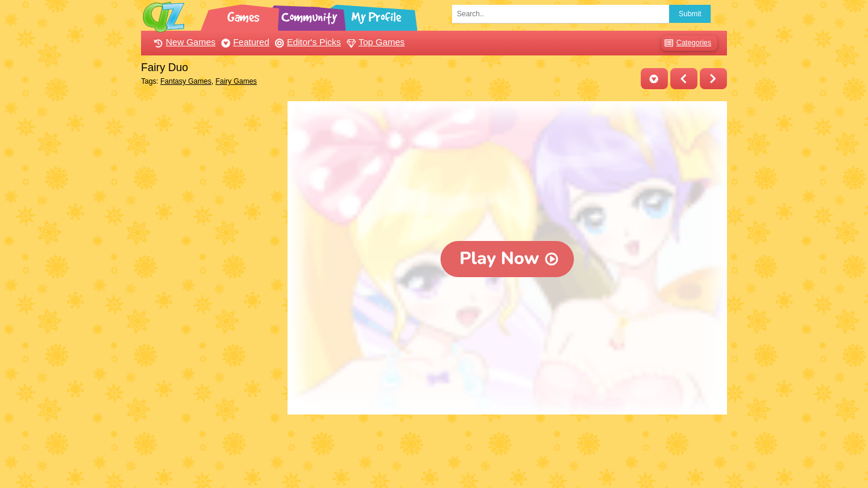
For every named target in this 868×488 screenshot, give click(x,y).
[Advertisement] (211, 282)
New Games (183, 42)
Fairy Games (236, 81)
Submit (690, 14)
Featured (244, 42)
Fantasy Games (186, 81)
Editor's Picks (307, 42)
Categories (686, 43)
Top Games (374, 42)
